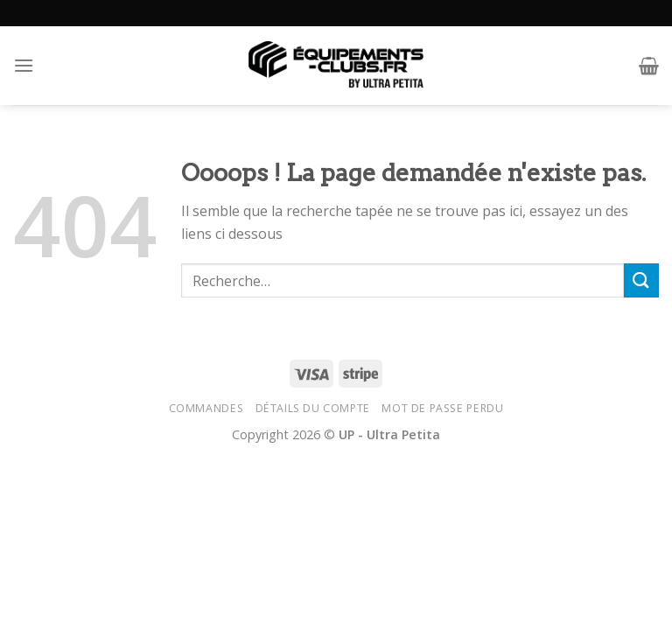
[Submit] (641, 280)
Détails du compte (313, 408)
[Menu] (24, 65)
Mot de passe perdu (442, 408)
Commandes (206, 408)
